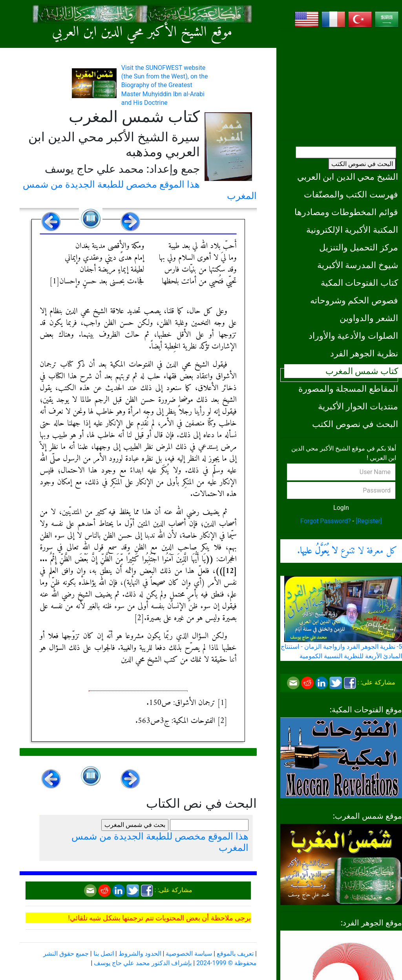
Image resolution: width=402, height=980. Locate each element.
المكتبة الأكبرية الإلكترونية (352, 230)
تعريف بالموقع (235, 954)
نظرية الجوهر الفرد (364, 353)
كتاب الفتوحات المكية (359, 283)
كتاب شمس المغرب (362, 371)
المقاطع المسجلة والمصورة (348, 389)
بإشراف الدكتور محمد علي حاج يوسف (143, 963)
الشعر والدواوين (369, 318)
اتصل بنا (104, 954)
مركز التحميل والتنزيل (359, 247)
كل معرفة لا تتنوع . (347, 551)
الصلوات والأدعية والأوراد (353, 336)
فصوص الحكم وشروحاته (354, 300)
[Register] (369, 521)
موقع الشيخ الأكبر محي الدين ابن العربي (142, 32)
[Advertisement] (341, 84)
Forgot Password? (326, 521)
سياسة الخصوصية (189, 954)
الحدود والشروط (140, 954)
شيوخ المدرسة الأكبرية (358, 265)
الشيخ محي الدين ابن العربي (348, 177)
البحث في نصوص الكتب (362, 164)
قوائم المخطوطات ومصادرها (346, 212)
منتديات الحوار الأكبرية (358, 406)
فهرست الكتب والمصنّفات (351, 194)
